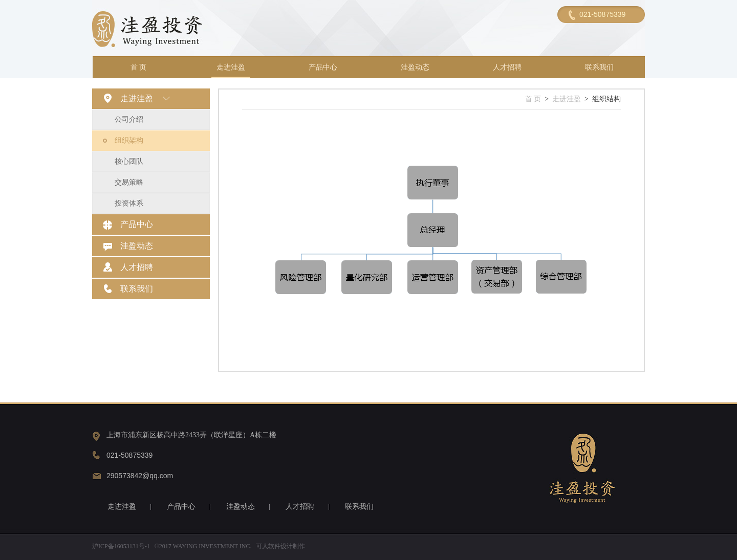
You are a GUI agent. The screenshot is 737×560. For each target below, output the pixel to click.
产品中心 (323, 67)
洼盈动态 (415, 67)
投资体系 (129, 203)
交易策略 (129, 182)
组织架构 (129, 140)
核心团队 (129, 161)
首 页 (139, 67)
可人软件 (268, 546)
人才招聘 (507, 67)
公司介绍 (129, 119)
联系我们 (599, 67)
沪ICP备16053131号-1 (121, 546)
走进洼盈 (231, 67)
